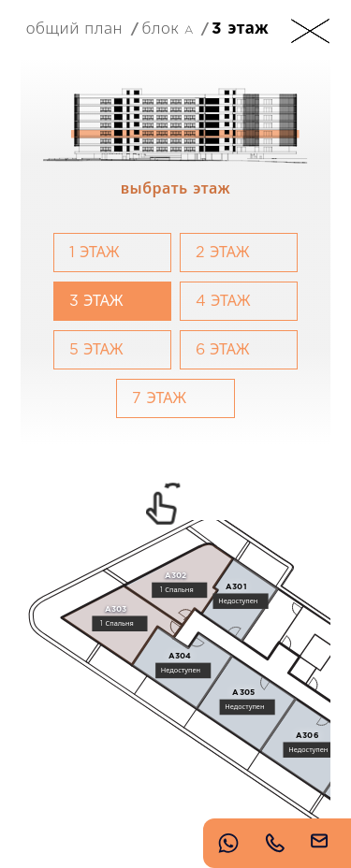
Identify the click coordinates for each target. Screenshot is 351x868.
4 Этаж (223, 301)
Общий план (74, 28)
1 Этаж (95, 253)
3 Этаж (240, 29)
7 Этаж (159, 398)
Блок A (167, 28)
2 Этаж (223, 253)
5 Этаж (96, 350)
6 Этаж (223, 350)
